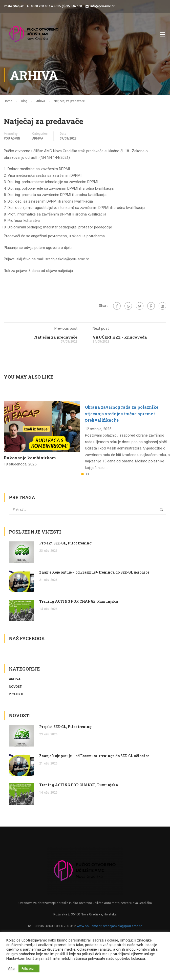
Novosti (16, 687)
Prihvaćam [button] (29, 968)
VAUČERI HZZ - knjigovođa (120, 337)
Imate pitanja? (14, 6)
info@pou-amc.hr (102, 6)
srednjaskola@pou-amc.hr (122, 926)
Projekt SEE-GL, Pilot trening (65, 543)
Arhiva (38, 139)
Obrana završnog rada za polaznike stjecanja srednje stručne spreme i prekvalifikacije (122, 414)
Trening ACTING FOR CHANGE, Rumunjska (79, 601)
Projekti (16, 694)
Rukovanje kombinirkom (30, 458)
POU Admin (12, 139)
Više (11, 969)
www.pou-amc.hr (89, 926)
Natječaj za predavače (56, 337)
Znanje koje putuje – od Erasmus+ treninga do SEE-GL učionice (94, 572)
